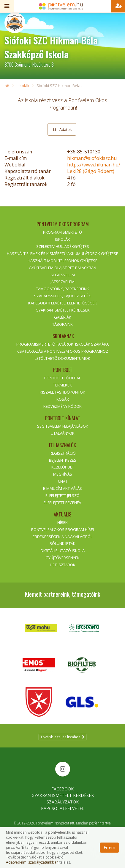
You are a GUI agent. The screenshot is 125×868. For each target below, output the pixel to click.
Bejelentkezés (63, 460)
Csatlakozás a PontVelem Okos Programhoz (63, 351)
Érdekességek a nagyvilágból (62, 537)
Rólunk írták (62, 543)
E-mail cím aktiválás (62, 488)
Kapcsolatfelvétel (63, 808)
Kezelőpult (63, 467)
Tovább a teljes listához (62, 737)
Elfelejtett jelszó (62, 495)
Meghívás (63, 474)
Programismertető (62, 232)
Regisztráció (63, 453)
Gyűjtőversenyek (62, 558)
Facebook (62, 789)
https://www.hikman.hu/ (94, 165)
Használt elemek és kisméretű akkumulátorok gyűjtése (62, 253)
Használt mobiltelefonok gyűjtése (62, 261)
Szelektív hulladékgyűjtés (63, 246)
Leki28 (91, 171)
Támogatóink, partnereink (62, 289)
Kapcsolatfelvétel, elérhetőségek (63, 303)
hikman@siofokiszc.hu (92, 158)
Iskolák (23, 86)
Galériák (63, 317)
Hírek (62, 522)
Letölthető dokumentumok (62, 358)
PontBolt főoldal (62, 378)
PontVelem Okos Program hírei (62, 530)
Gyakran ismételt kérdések (63, 310)
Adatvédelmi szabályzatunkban (32, 862)
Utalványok (63, 433)
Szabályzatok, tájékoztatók (62, 296)
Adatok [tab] (62, 129)
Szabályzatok (63, 802)
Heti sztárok (63, 565)
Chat (63, 481)
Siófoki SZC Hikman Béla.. (59, 86)
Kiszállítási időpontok (62, 392)
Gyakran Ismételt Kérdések (63, 795)
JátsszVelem (62, 282)
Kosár (63, 399)
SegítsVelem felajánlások (63, 426)
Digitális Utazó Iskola (63, 551)
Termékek (62, 385)
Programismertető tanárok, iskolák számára (62, 344)
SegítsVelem (63, 275)
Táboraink (62, 324)
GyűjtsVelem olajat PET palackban (62, 268)
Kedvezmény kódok (62, 406)
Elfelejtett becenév (62, 503)
